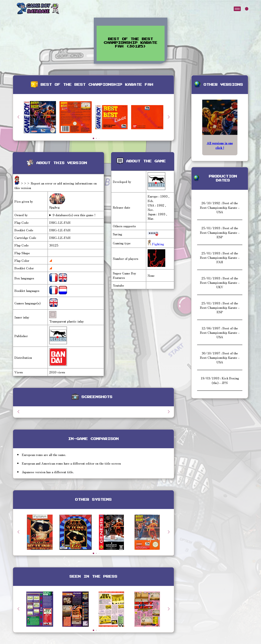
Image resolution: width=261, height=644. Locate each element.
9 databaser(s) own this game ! (74, 215)
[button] (169, 117)
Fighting (158, 244)
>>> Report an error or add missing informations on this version (56, 185)
